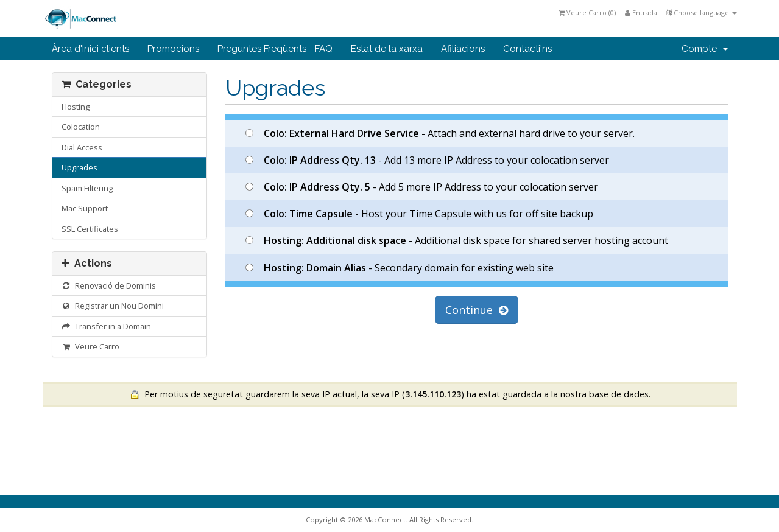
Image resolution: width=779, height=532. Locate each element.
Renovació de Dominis (109, 285)
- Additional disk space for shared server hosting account (457, 240)
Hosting (76, 107)
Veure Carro (91, 346)
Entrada (641, 12)
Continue (477, 310)
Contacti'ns (527, 49)
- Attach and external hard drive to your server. (440, 133)
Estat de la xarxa (387, 49)
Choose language (702, 12)
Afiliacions (463, 49)
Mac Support (85, 208)
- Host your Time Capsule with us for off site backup (419, 214)
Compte (705, 49)
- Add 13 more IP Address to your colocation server (427, 160)
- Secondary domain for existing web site (400, 268)
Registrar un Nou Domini (113, 306)
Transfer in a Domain (107, 326)
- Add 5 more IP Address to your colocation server (422, 187)
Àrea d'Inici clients (90, 49)
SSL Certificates (90, 229)
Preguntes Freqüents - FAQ (275, 49)
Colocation (81, 127)
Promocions (173, 49)
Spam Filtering (87, 188)
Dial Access (82, 147)
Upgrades (79, 167)
